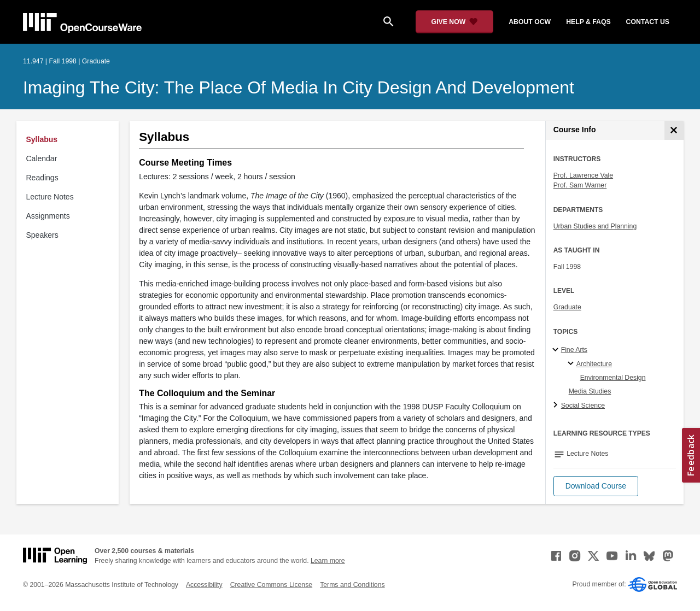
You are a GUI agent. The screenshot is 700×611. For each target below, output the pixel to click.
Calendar (42, 158)
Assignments (48, 216)
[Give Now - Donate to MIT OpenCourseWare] (455, 22)
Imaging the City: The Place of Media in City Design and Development (299, 87)
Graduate (567, 307)
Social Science (583, 406)
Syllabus (42, 139)
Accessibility (204, 585)
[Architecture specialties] (572, 364)
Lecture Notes (50, 197)
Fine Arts (574, 350)
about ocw (530, 22)
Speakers (42, 235)
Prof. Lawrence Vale (583, 175)
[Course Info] (674, 130)
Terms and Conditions (352, 585)
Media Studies (590, 391)
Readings (42, 178)
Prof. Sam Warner (580, 185)
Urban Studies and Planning (595, 226)
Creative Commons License (271, 585)
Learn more (328, 561)
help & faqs (588, 22)
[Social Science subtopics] (557, 406)
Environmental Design (613, 378)
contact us (648, 22)
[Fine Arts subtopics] (557, 350)
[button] (596, 486)
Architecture (594, 364)
